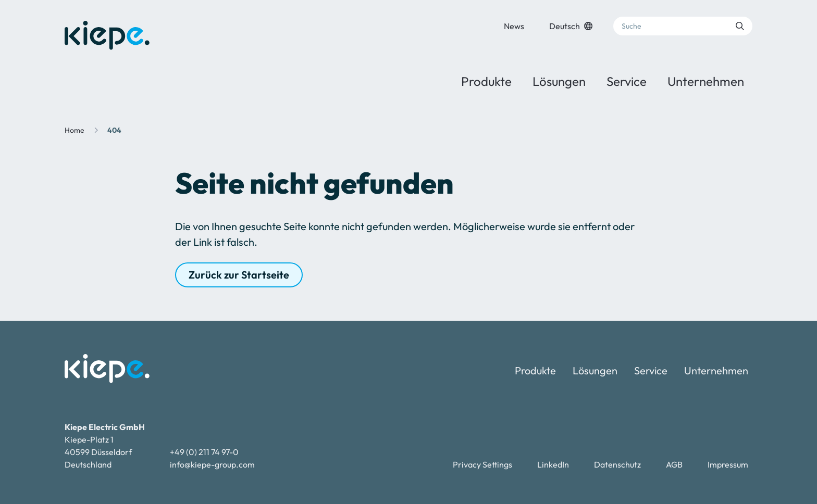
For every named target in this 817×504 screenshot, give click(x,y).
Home (75, 130)
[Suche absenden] (740, 26)
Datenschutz (617, 464)
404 (114, 130)
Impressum (728, 464)
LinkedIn (553, 464)
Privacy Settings (482, 464)
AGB (674, 464)
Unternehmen (706, 81)
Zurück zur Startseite (239, 275)
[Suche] (683, 26)
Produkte (486, 81)
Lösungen (559, 81)
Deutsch (571, 26)
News (514, 26)
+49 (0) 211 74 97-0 (204, 452)
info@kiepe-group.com (212, 464)
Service (627, 81)
